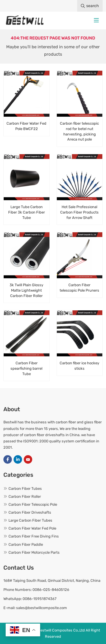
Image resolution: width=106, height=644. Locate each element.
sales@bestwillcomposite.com (42, 608)
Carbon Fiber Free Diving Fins (34, 536)
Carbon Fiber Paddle (26, 544)
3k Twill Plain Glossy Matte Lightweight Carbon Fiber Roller (26, 290)
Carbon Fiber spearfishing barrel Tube (26, 368)
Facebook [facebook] (8, 459)
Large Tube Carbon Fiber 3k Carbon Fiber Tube (27, 212)
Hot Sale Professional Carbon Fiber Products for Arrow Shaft (79, 212)
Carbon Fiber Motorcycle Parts (34, 552)
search (90, 6)
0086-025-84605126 (51, 590)
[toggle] (96, 20)
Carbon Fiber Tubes (25, 489)
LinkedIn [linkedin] (18, 459)
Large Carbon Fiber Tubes (30, 520)
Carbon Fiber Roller (25, 496)
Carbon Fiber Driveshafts (30, 512)
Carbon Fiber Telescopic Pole (33, 504)
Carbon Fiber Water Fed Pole (32, 528)
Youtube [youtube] (28, 459)
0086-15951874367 (40, 599)
